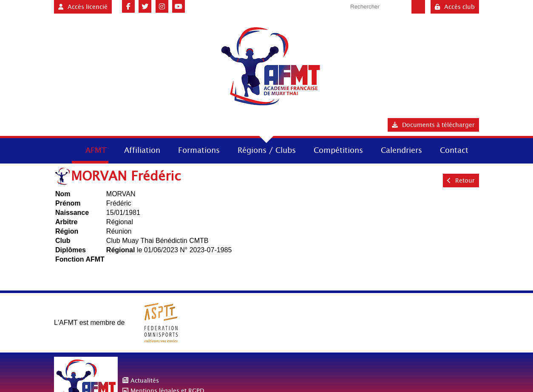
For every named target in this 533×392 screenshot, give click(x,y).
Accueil (62, 150)
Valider (418, 7)
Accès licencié (83, 7)
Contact (454, 150)
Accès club (455, 7)
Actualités (145, 381)
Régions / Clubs (267, 150)
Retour (461, 180)
